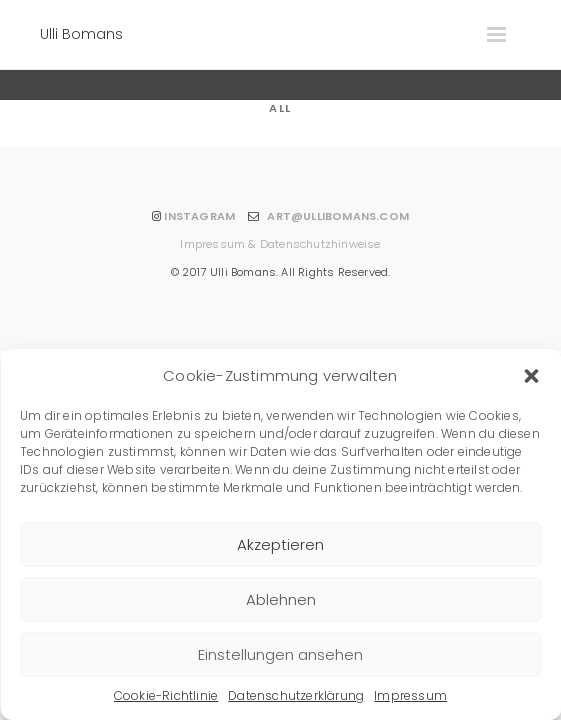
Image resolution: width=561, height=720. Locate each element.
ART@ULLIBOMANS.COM (338, 216)
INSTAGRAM (199, 216)
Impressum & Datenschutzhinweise (280, 244)
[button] (531, 376)
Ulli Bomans (81, 34)
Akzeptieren (280, 544)
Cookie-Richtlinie (166, 695)
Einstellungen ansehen (280, 654)
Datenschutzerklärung (296, 695)
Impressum (410, 695)
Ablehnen (281, 599)
